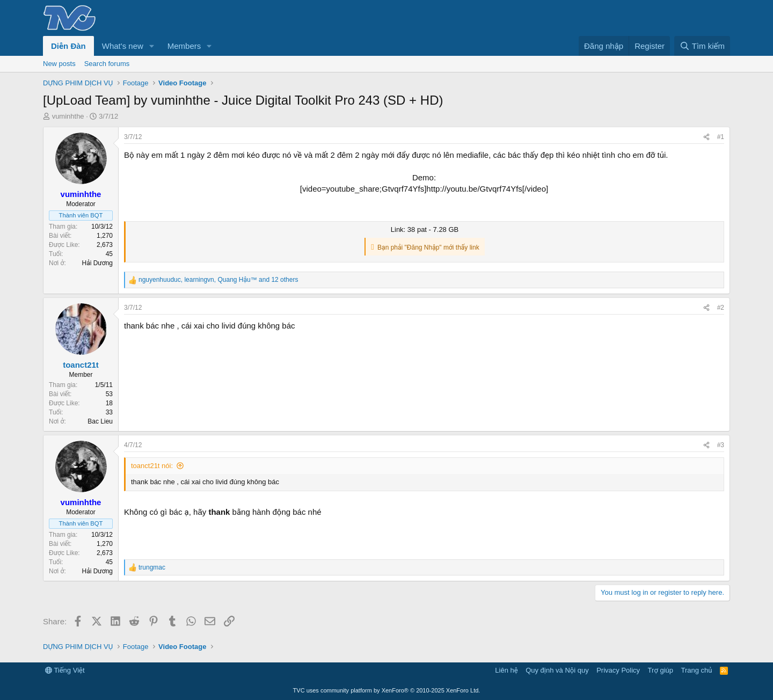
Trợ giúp (661, 670)
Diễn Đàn (68, 46)
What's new (123, 46)
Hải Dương (98, 263)
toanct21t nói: (152, 466)
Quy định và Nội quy (557, 670)
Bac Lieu (100, 421)
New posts (59, 64)
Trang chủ (697, 670)
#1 (721, 137)
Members (184, 46)
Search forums (107, 64)
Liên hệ (506, 670)
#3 (721, 445)
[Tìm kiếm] (702, 46)
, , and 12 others (218, 280)
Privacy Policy (618, 670)
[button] (152, 46)
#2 (721, 308)
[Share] (706, 137)
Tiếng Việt (65, 670)
